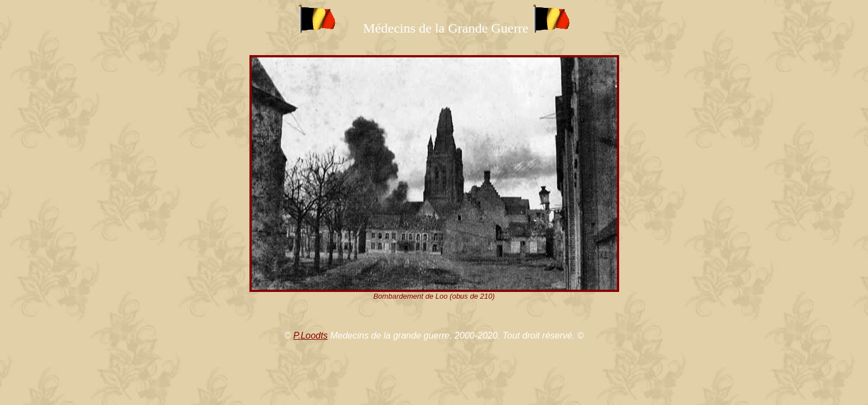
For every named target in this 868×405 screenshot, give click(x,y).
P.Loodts (310, 336)
